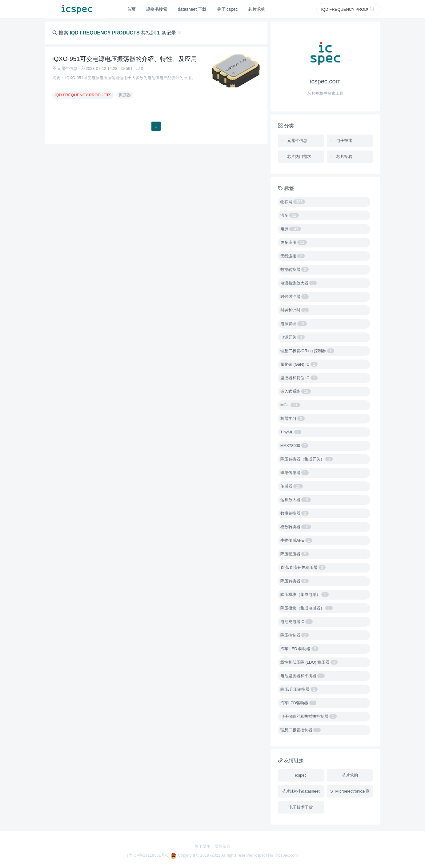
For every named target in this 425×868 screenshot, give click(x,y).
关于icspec (227, 9)
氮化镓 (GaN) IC (299, 364)
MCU (290, 405)
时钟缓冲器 (295, 297)
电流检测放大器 (299, 283)
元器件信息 (294, 141)
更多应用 (294, 242)
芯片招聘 (341, 157)
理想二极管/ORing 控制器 (307, 351)
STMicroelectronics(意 (350, 791)
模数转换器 (296, 527)
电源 (291, 229)
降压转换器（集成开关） (307, 459)
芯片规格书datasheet (301, 791)
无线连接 (293, 256)
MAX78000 (294, 446)
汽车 (290, 215)
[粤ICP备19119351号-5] (149, 855)
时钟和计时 (295, 310)
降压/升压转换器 (299, 689)
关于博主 (202, 846)
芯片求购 (257, 9)
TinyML (291, 432)
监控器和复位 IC (299, 378)
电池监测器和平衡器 (303, 676)
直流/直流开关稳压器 (303, 567)
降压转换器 (295, 581)
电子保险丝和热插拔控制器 (309, 716)
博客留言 (223, 846)
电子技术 (341, 141)
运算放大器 (296, 500)
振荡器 (125, 95)
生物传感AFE (296, 540)
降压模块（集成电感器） (307, 608)
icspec (301, 775)
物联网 (293, 202)
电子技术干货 (301, 807)
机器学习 (293, 418)
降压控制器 (295, 635)
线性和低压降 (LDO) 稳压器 (309, 662)
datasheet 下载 (192, 9)
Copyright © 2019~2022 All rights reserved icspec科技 (223, 855)
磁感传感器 (295, 473)
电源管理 (294, 324)
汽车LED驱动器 (298, 703)
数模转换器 (295, 513)
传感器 (292, 486)
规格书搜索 (157, 9)
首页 (131, 9)
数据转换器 (295, 269)
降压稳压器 (295, 554)
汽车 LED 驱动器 (299, 649)
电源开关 (293, 337)
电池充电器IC (297, 622)
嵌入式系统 (296, 391)
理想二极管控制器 (301, 730)
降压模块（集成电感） (305, 595)
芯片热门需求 (296, 157)
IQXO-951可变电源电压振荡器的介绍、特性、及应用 (125, 59)
